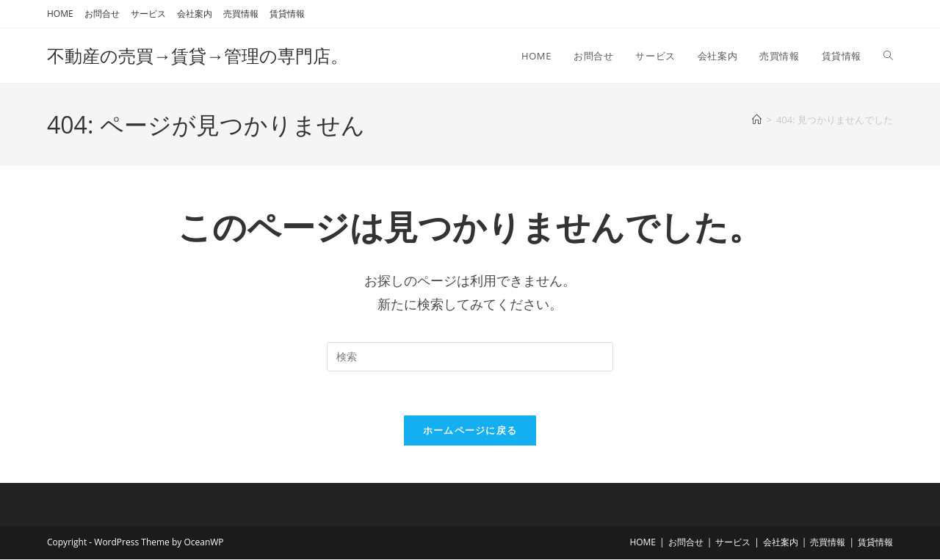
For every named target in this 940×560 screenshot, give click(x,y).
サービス (148, 14)
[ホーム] (757, 120)
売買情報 (241, 14)
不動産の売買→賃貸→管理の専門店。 (198, 55)
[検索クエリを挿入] (470, 357)
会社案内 (195, 14)
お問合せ (102, 14)
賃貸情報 (287, 14)
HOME (60, 14)
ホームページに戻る (470, 431)
